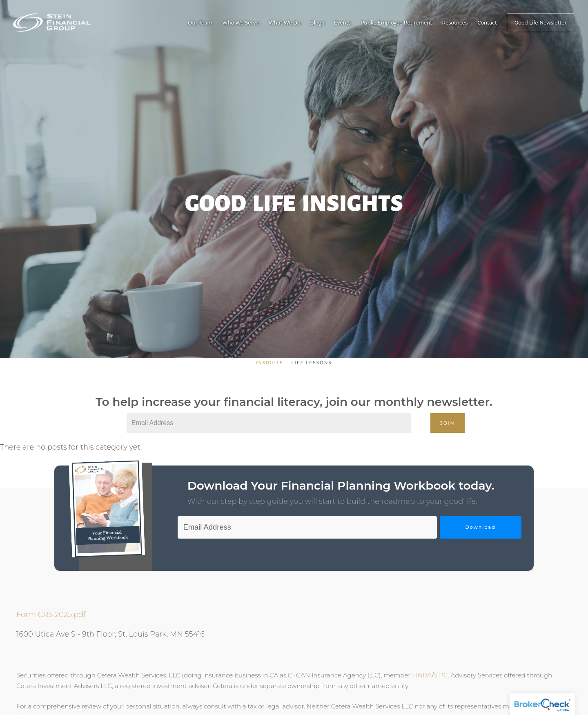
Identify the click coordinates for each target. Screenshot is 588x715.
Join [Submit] (448, 423)
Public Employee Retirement (396, 23)
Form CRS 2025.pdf (51, 615)
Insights (269, 363)
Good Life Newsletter (540, 23)
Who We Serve (241, 23)
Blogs (317, 23)
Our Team (200, 23)
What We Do (285, 23)
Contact (487, 23)
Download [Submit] (480, 527)
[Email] (269, 423)
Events (342, 23)
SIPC (440, 675)
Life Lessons (311, 363)
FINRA (422, 675)
